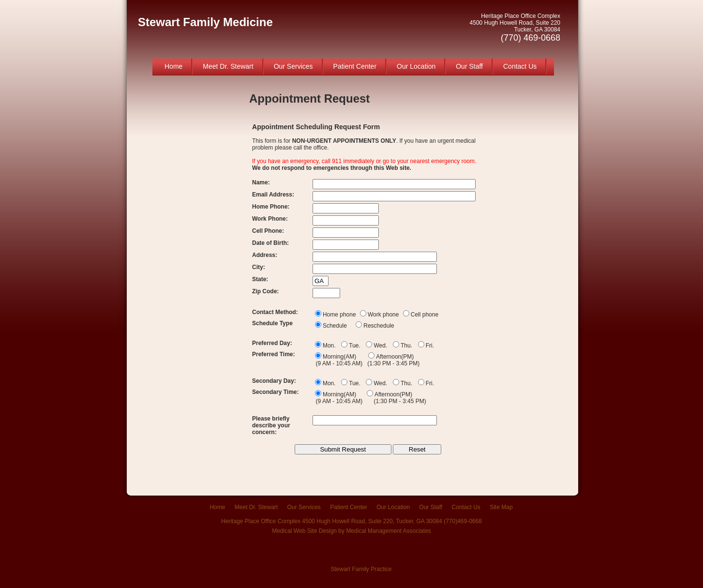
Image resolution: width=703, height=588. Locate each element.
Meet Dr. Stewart (228, 66)
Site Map (501, 507)
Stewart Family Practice (361, 569)
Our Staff (469, 66)
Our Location (416, 66)
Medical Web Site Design (304, 531)
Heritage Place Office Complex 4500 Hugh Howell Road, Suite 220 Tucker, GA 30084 (515, 28)
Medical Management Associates (388, 531)
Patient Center (355, 66)
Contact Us (520, 66)
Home (173, 66)
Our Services (293, 66)
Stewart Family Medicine (205, 22)
